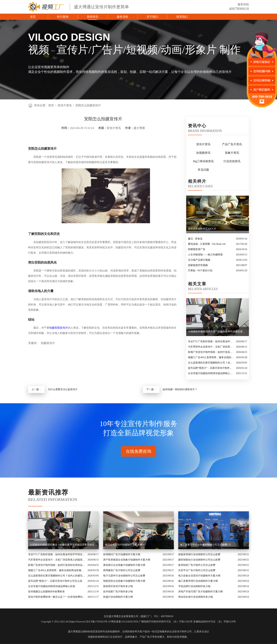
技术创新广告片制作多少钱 (118, 592)
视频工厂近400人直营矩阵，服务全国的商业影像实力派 (211, 357)
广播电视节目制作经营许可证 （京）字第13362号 (166, 622)
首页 (33, 17)
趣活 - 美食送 (195, 239)
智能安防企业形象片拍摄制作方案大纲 (124, 581)
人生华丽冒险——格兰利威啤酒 (205, 255)
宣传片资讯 (65, 105)
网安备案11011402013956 (125, 622)
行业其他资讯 (232, 161)
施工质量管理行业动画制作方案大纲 (198, 581)
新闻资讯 (93, 17)
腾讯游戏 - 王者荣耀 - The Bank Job (207, 244)
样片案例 (63, 17)
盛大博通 (73, 632)
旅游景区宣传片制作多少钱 (118, 586)
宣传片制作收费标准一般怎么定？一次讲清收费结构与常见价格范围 (57, 597)
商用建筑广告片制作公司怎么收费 (122, 570)
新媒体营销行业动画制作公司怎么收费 (199, 554)
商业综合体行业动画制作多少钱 (196, 597)
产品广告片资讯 (232, 144)
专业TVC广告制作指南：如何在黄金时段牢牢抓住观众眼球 (211, 341)
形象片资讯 (232, 153)
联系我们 (182, 17)
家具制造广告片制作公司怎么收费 (197, 565)
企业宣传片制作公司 (181, 632)
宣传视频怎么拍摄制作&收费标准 (46, 592)
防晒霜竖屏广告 (197, 249)
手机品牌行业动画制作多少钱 (194, 586)
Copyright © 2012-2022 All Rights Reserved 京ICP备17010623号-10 (76, 622)
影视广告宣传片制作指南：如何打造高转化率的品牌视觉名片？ (211, 352)
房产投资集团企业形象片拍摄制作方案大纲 (127, 560)
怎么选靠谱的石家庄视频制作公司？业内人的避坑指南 (211, 363)
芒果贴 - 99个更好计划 (200, 271)
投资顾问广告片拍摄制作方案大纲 (122, 554)
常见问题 (203, 170)
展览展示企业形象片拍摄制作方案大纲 (124, 565)
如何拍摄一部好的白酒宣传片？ (180, 389)
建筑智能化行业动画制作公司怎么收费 (199, 560)
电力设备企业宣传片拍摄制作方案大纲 (199, 576)
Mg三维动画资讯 (203, 161)
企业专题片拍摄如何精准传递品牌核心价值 (211, 373)
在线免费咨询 (138, 451)
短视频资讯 (203, 153)
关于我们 (152, 17)
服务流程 (122, 17)
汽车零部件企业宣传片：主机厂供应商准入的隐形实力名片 (211, 347)
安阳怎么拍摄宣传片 (88, 105)
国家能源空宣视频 (198, 265)
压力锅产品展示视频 (199, 260)
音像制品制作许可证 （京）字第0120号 (215, 622)
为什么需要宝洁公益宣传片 (63, 389)
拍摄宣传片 (48, 343)
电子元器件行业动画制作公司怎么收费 (124, 576)
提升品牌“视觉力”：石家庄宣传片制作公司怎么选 (211, 368)
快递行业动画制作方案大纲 (118, 597)
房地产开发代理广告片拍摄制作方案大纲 (201, 592)
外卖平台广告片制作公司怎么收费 (197, 570)
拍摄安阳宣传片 (59, 328)
